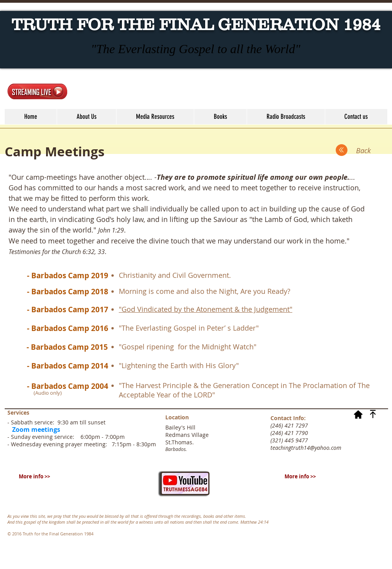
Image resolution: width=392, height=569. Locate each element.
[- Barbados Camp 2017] (68, 310)
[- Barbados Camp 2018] (68, 292)
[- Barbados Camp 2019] (68, 276)
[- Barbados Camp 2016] (68, 328)
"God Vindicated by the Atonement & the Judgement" (206, 309)
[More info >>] (34, 476)
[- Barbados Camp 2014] (68, 366)
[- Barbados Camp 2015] (67, 347)
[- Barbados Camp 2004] (68, 386)
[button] (155, 117)
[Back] (363, 150)
